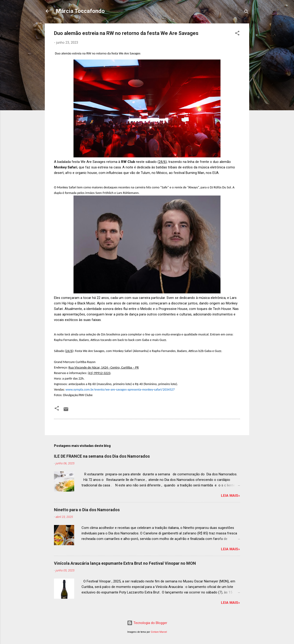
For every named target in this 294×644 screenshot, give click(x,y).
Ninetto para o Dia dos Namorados (87, 510)
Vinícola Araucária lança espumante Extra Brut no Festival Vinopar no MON (125, 563)
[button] (237, 34)
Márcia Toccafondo (80, 11)
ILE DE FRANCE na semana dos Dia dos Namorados (102, 456)
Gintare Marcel (159, 632)
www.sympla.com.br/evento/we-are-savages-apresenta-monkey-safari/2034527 (120, 389)
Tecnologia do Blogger (147, 623)
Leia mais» (230, 496)
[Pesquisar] (246, 13)
